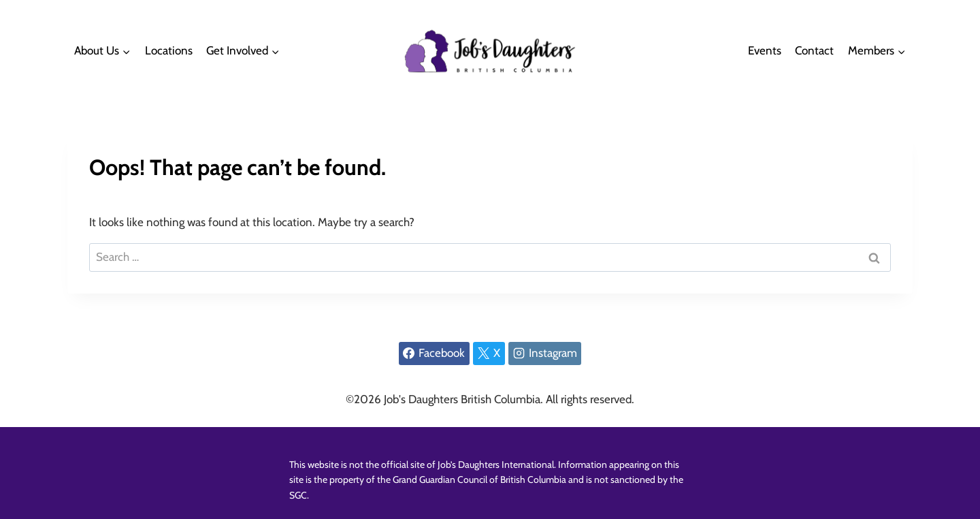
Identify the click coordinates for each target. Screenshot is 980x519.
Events (765, 50)
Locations (169, 50)
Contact (814, 50)
